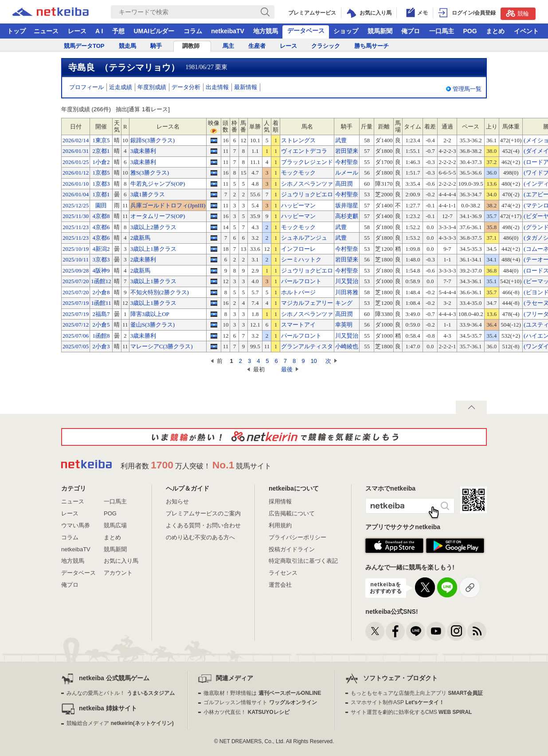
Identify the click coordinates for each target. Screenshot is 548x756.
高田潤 (344, 184)
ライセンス (283, 573)
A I (99, 31)
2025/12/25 (76, 205)
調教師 (191, 46)
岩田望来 (347, 151)
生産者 (257, 46)
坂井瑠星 (347, 205)
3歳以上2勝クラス (153, 227)
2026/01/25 (76, 162)
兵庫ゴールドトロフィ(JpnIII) (168, 205)
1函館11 (101, 303)
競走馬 (127, 46)
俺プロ (411, 31)
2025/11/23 (76, 227)
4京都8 (101, 216)
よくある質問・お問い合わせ (203, 525)
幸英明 (344, 325)
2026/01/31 (76, 151)
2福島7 (101, 314)
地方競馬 (266, 31)
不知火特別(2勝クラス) (160, 292)
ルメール (347, 173)
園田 (101, 205)
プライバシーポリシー (297, 537)
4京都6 (101, 227)
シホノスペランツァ (307, 184)
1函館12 (101, 281)
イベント (526, 31)
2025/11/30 (76, 216)
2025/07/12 (76, 325)
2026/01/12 (76, 173)
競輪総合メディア (120, 723)
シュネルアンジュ (304, 238)
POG (470, 31)
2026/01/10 (76, 184)
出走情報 (217, 87)
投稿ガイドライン (292, 549)
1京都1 (101, 194)
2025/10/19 (76, 249)
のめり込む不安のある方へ (200, 537)
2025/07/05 (76, 346)
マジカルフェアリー (307, 303)
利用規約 (280, 525)
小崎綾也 (347, 346)
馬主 (228, 46)
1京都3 (101, 184)
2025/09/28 (76, 271)
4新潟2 (101, 249)
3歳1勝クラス (148, 194)
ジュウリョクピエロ (307, 194)
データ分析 (186, 87)
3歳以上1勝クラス (153, 249)
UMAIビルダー (154, 31)
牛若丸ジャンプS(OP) (158, 184)
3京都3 (101, 259)
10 (313, 361)
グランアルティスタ (307, 346)
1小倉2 (101, 162)
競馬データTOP (84, 46)
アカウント (118, 573)
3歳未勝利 (143, 151)
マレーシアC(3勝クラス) (162, 346)
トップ (16, 31)
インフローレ (298, 249)
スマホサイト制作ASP (397, 702)
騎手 (156, 46)
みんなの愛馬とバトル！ (120, 693)
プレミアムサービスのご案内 (203, 513)
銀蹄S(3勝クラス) (153, 140)
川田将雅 (347, 292)
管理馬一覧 (467, 89)
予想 (118, 31)
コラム (193, 31)
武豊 (341, 140)
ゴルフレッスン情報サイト (260, 702)
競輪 (517, 13)
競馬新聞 (380, 31)
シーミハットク (301, 259)
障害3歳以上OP (150, 314)
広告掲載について (292, 513)
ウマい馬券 (76, 525)
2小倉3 (101, 346)
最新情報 (246, 87)
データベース (306, 31)
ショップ (346, 31)
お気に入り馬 (121, 561)
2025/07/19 (76, 303)
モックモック (298, 173)
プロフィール (86, 87)
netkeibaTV (228, 31)
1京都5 (101, 173)
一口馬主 (442, 31)
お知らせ (177, 501)
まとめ (495, 31)
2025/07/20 (76, 281)
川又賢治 (347, 281)
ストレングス (298, 140)
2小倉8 (101, 292)
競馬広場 (115, 525)
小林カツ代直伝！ (246, 712)
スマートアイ (298, 325)
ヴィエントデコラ (304, 151)
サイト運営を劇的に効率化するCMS (411, 712)
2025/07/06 (76, 336)
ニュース (46, 31)
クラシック (326, 46)
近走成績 (121, 87)
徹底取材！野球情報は (262, 693)
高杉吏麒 (347, 216)
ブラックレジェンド (307, 162)
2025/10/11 (76, 259)
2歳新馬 (141, 238)
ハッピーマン (298, 205)
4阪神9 (101, 271)
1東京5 (101, 140)
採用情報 (280, 501)
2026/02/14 (76, 140)
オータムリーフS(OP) (158, 216)
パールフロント (301, 281)
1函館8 (101, 336)
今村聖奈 (347, 162)
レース (77, 31)
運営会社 (280, 585)
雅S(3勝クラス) (150, 173)
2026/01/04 (76, 194)
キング (344, 303)
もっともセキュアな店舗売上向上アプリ (417, 693)
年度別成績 (152, 87)
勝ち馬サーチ (372, 46)
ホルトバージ (298, 292)
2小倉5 (101, 325)
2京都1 (101, 151)
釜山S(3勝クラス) (153, 325)
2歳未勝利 (143, 259)
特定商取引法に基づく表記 (303, 561)
